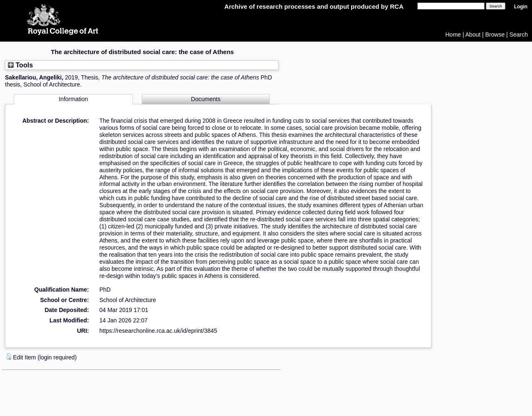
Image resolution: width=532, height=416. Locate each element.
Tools (20, 65)
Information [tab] (73, 99)
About (473, 35)
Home (453, 35)
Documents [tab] (206, 99)
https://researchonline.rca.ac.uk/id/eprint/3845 (158, 331)
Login (521, 7)
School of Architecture (128, 300)
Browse (495, 35)
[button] (9, 357)
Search (519, 35)
